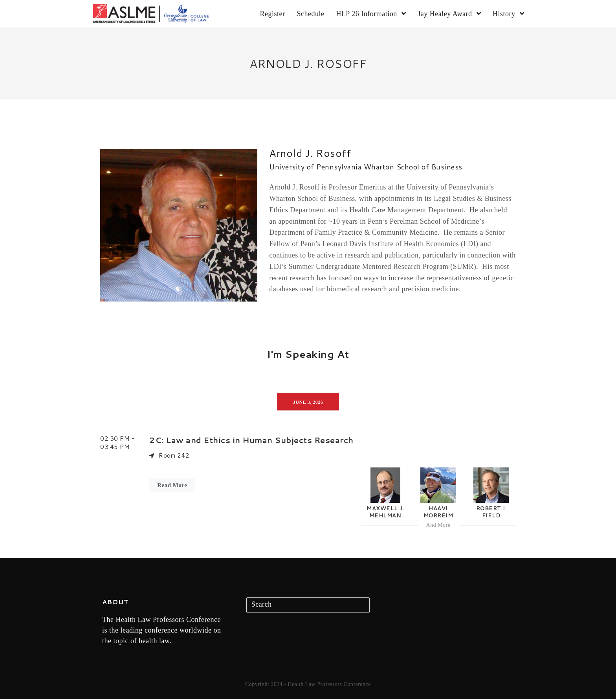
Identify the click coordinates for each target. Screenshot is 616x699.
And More (438, 525)
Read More (172, 485)
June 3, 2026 (308, 402)
